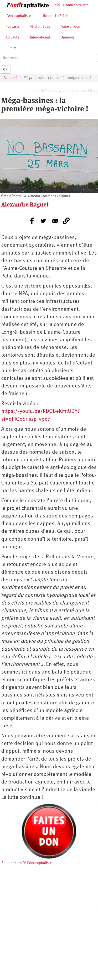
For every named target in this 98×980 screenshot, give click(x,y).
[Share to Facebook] (32, 221)
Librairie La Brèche (56, 16)
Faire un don (71, 27)
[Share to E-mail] (55, 221)
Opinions (67, 38)
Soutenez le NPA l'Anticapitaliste (27, 863)
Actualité (12, 38)
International (40, 38)
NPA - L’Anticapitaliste (71, 5)
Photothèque (40, 27)
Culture (11, 48)
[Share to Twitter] (43, 221)
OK (5, 70)
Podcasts (13, 27)
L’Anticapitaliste (18, 16)
